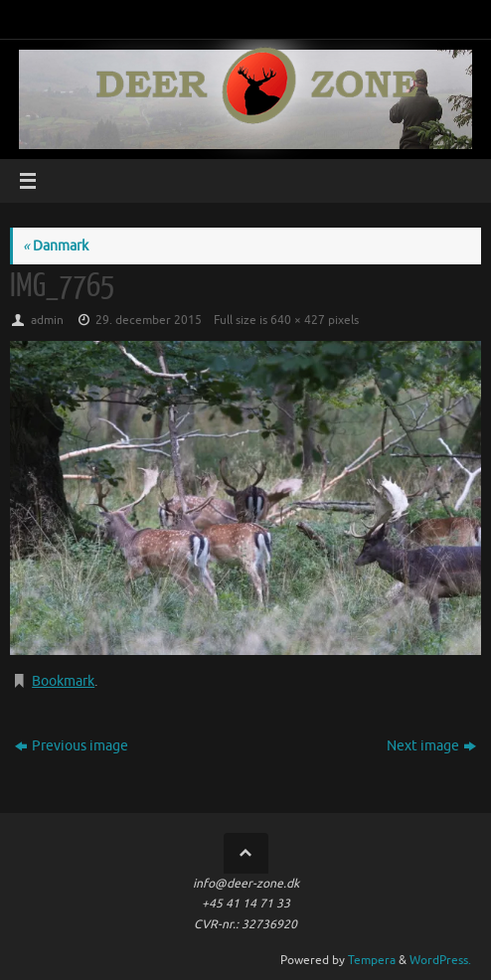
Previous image (72, 746)
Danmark (56, 246)
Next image (431, 746)
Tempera (372, 960)
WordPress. (440, 960)
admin (47, 320)
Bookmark (63, 681)
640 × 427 (298, 320)
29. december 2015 (149, 320)
